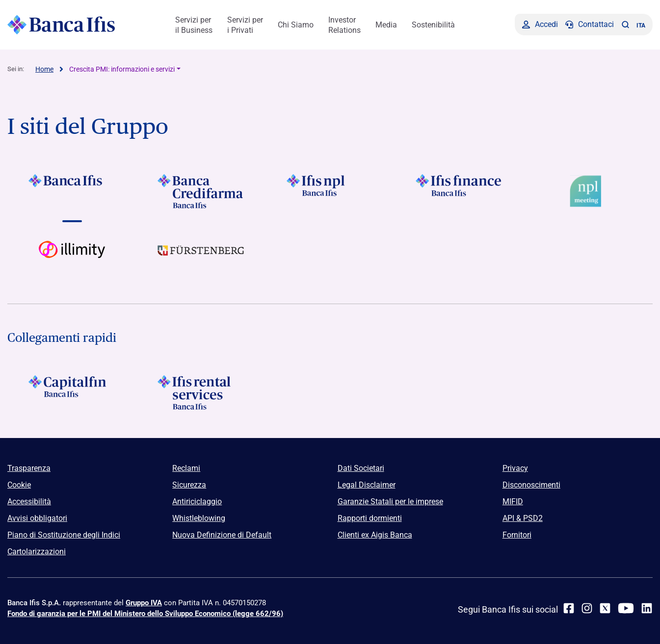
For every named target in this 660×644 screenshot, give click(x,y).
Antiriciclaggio (197, 502)
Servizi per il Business (194, 25)
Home (44, 69)
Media (386, 25)
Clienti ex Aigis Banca (375, 535)
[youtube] (626, 608)
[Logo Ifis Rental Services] (201, 392)
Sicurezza (189, 485)
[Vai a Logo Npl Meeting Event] (588, 191)
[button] (625, 25)
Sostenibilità (433, 25)
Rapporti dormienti (370, 518)
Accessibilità (29, 502)
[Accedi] (540, 25)
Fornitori (517, 535)
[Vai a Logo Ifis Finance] (459, 191)
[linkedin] (647, 608)
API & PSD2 (523, 518)
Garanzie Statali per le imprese (390, 502)
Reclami (186, 468)
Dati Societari (361, 468)
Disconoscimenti (531, 485)
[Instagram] (587, 608)
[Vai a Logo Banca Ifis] (72, 191)
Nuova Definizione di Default (222, 535)
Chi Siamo (296, 25)
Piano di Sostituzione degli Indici (64, 535)
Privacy (515, 468)
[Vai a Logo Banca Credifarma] (201, 191)
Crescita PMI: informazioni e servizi (122, 69)
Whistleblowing (199, 518)
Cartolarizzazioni (37, 552)
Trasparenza (29, 468)
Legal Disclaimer (367, 485)
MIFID (513, 502)
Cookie (19, 485)
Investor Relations (344, 25)
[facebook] (569, 608)
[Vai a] (330, 191)
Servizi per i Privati (245, 25)
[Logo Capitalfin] (72, 392)
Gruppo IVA (144, 603)
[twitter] (605, 608)
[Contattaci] (590, 25)
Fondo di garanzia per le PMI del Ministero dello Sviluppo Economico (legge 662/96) (145, 614)
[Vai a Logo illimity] (72, 258)
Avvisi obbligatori (37, 518)
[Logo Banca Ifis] (61, 25)
